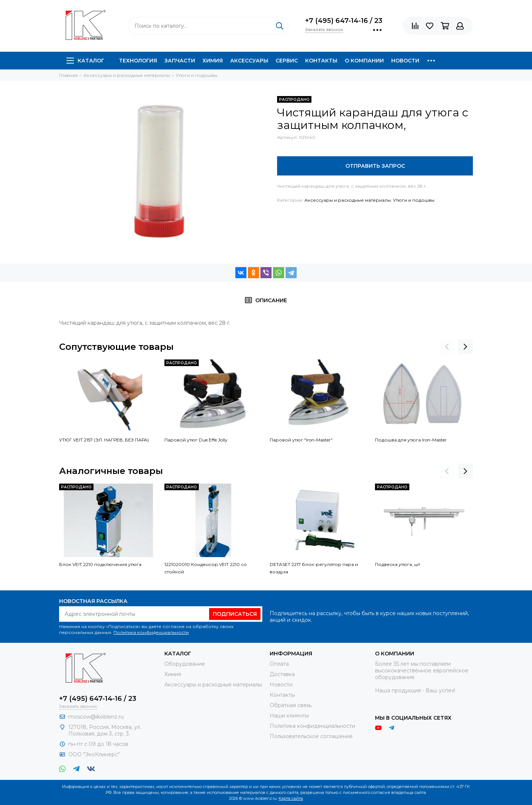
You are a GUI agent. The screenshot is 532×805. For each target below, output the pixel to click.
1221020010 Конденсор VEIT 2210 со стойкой (206, 568)
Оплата (279, 664)
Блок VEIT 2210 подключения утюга (100, 564)
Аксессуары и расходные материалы (348, 200)
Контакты (321, 61)
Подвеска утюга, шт (398, 564)
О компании (364, 61)
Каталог (85, 61)
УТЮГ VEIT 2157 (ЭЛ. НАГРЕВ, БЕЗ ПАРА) (104, 440)
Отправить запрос (375, 166)
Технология (138, 61)
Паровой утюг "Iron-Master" (301, 440)
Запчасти (180, 61)
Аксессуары (249, 61)
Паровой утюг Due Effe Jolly (196, 440)
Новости (405, 61)
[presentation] (447, 347)
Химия (213, 61)
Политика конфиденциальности (151, 632)
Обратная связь (291, 705)
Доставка (282, 674)
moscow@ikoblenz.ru (96, 717)
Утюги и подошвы (414, 200)
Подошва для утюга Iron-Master (411, 440)
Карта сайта (291, 798)
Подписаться (235, 614)
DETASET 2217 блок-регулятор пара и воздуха (314, 568)
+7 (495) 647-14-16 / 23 (344, 21)
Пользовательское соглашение (311, 736)
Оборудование (185, 664)
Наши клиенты (289, 716)
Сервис (287, 61)
